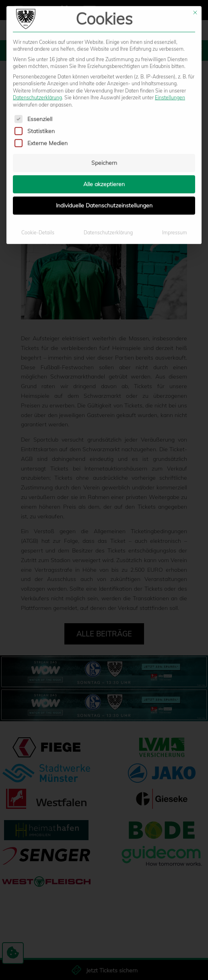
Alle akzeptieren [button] (104, 76)
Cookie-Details (38, 125)
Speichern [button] (104, 55)
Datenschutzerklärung (108, 125)
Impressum (175, 125)
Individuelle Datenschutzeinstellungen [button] (104, 98)
